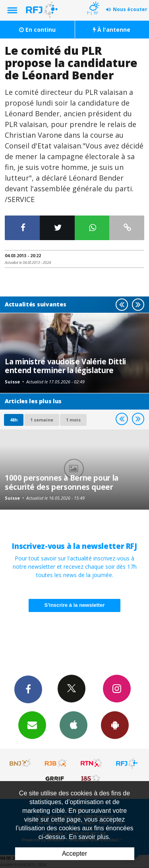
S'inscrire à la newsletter (75, 605)
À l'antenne (112, 30)
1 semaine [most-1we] (42, 420)
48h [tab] (14, 420)
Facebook (28, 689)
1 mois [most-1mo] (73, 420)
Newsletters (32, 725)
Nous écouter (130, 9)
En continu (37, 30)
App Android (115, 725)
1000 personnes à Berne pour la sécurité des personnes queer (62, 482)
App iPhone (74, 725)
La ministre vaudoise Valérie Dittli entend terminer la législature (65, 366)
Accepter (74, 854)
